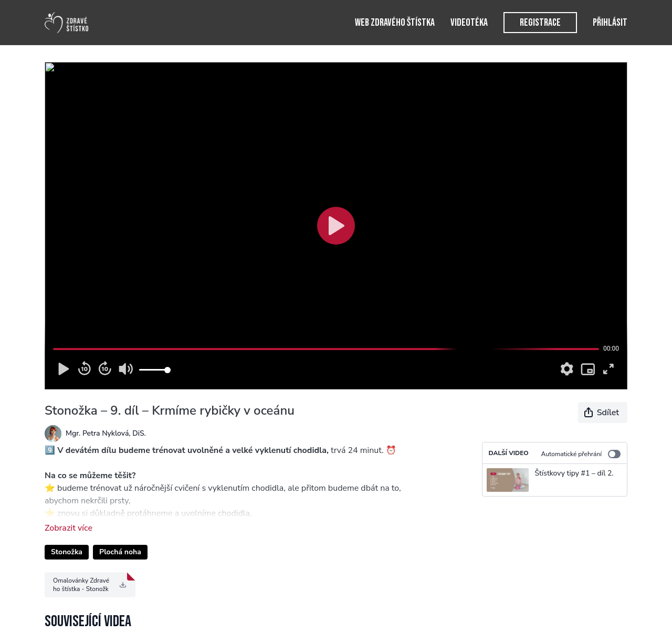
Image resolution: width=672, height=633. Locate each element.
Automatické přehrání (581, 454)
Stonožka (67, 552)
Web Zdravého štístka (395, 23)
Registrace (540, 23)
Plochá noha (120, 552)
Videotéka (469, 23)
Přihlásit (610, 23)
